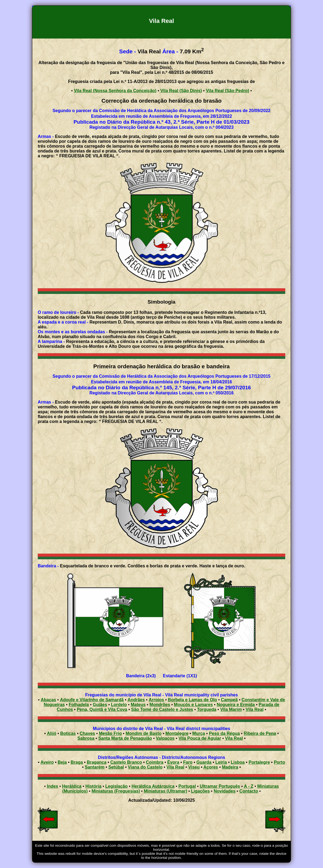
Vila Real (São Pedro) (228, 91)
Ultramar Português (220, 786)
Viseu (194, 767)
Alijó (52, 733)
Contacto (249, 791)
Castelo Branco (126, 762)
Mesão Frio (110, 733)
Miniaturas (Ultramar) (166, 791)
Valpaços (165, 738)
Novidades (225, 791)
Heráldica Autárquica (153, 786)
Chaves (87, 733)
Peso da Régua (224, 733)
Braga (77, 762)
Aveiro (47, 762)
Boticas (68, 733)
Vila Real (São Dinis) (181, 91)
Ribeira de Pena (260, 733)
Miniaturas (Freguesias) (116, 791)
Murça (199, 733)
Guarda (204, 762)
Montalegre (177, 733)
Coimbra (154, 762)
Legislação (117, 786)
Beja (62, 762)
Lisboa (238, 762)
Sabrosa (86, 738)
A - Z (249, 786)
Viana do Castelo (145, 767)
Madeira (230, 767)
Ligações (200, 791)
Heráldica (72, 786)
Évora (173, 762)
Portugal (187, 786)
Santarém (95, 767)
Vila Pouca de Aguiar (200, 738)
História (93, 786)
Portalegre (259, 762)
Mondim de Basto (143, 733)
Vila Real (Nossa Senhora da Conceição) (115, 91)
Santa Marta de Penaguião (125, 738)
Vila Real (234, 738)
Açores (211, 767)
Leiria (221, 762)
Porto (279, 762)
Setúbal (116, 767)
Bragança (97, 762)
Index (53, 786)
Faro (188, 762)
